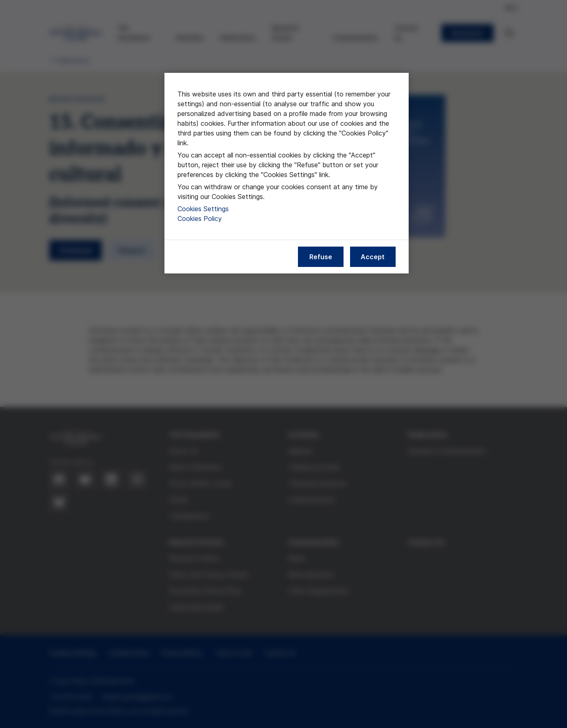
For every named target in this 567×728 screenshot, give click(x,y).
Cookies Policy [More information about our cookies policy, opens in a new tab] (200, 219)
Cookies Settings (203, 209)
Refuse (321, 257)
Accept (373, 257)
